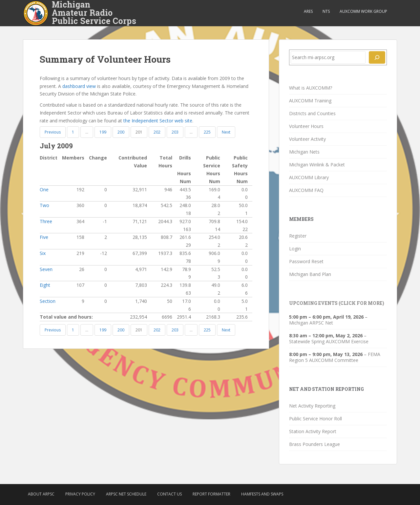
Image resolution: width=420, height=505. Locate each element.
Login (295, 249)
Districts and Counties (312, 113)
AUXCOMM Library (309, 177)
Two (44, 205)
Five (44, 237)
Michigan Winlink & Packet (317, 165)
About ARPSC (41, 494)
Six (43, 253)
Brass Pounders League (315, 444)
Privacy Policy (80, 494)
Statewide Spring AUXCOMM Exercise (329, 341)
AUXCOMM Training (310, 101)
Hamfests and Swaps (262, 494)
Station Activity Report (313, 431)
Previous (53, 132)
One (44, 189)
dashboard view (79, 86)
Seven (46, 269)
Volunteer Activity (307, 139)
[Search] (377, 57)
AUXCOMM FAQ (306, 190)
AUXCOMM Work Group (363, 11)
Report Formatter (211, 494)
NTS (326, 11)
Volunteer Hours (306, 126)
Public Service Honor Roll (315, 419)
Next (226, 132)
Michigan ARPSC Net (311, 323)
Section (48, 301)
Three (46, 221)
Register (298, 236)
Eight (45, 285)
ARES (308, 11)
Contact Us (169, 494)
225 (207, 132)
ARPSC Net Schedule (126, 494)
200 (121, 132)
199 (103, 132)
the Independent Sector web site (158, 121)
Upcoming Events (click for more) (337, 303)
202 (157, 132)
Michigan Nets (304, 152)
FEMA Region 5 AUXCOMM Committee (335, 357)
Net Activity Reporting (312, 406)
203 (175, 132)
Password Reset (306, 261)
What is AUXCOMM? (311, 88)
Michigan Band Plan (310, 274)
